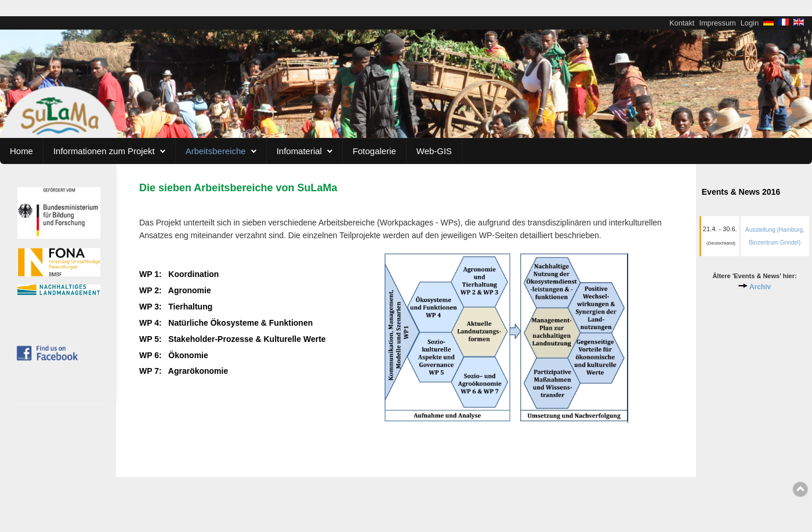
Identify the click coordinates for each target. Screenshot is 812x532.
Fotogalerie (374, 151)
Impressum (717, 23)
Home (21, 151)
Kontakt (682, 23)
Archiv (760, 287)
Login (750, 23)
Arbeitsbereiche (216, 151)
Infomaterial (299, 151)
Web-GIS (434, 151)
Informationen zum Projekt (104, 151)
